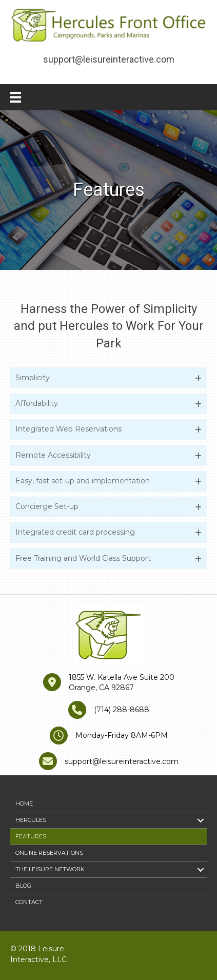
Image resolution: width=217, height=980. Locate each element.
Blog (23, 886)
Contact (29, 902)
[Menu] (16, 97)
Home (24, 803)
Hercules (31, 820)
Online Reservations (49, 853)
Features (31, 836)
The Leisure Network (50, 869)
